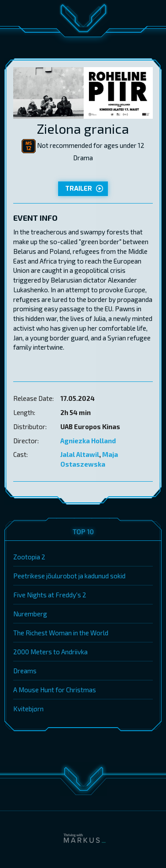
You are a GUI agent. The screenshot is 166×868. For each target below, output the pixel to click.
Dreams (25, 671)
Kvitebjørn (28, 709)
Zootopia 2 (29, 557)
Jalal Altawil (80, 454)
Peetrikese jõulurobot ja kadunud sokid (69, 576)
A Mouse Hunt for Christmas (55, 690)
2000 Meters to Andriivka (50, 652)
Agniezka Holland (88, 441)
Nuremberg (30, 614)
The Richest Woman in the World (61, 633)
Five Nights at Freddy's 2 (50, 595)
